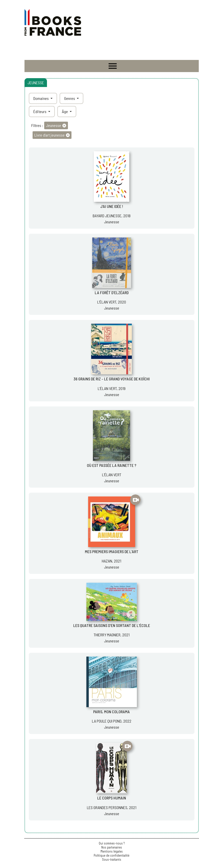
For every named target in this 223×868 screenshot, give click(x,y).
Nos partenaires (112, 847)
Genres (70, 98)
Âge (65, 111)
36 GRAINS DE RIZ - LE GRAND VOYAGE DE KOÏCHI (112, 379)
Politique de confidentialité (112, 855)
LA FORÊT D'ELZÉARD (112, 292)
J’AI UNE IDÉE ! (112, 206)
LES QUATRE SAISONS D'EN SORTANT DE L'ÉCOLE (112, 625)
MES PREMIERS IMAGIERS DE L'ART (112, 551)
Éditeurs (40, 111)
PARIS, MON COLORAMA (112, 712)
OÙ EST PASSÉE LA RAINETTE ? (112, 465)
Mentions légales (112, 851)
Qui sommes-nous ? (112, 843)
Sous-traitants (112, 859)
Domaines (41, 98)
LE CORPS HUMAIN (112, 798)
